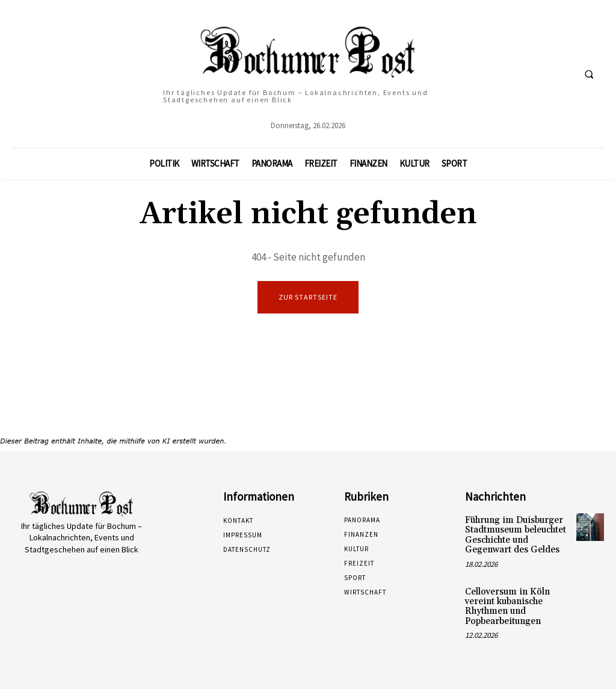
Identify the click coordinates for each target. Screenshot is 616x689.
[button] (589, 74)
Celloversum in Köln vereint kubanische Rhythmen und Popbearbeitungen (504, 603)
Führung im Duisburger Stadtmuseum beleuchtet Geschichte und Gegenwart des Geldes (514, 534)
